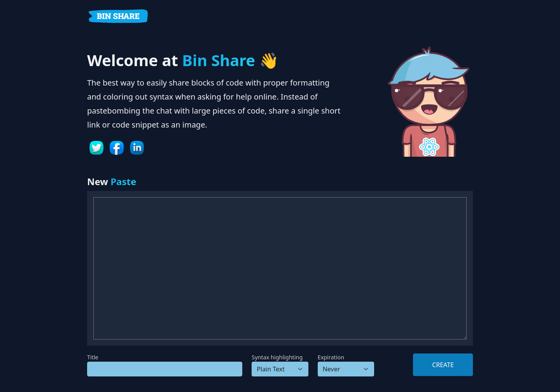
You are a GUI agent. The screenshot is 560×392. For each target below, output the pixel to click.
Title (93, 357)
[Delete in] (346, 369)
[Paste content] (280, 268)
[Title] (165, 369)
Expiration (331, 357)
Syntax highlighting (277, 357)
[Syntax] (280, 369)
